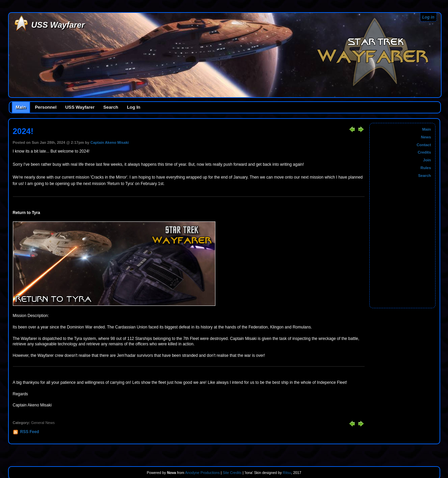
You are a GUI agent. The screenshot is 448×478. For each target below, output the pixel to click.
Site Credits (232, 473)
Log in (428, 17)
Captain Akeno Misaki (110, 142)
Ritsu (287, 473)
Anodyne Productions (202, 473)
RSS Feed (30, 432)
